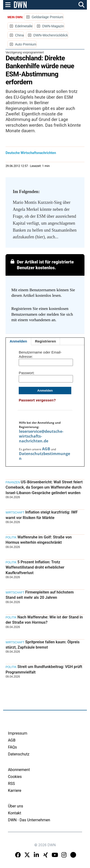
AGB (46, 449)
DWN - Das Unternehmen (29, 820)
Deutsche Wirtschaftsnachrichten (31, 153)
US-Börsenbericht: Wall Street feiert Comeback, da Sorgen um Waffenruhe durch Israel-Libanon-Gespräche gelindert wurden (44, 487)
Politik (11, 537)
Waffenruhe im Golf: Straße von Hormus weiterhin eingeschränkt (39, 540)
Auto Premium (26, 44)
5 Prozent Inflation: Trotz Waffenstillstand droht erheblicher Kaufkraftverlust (35, 567)
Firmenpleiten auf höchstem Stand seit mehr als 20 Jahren (40, 595)
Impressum (18, 733)
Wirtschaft (15, 513)
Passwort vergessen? (37, 400)
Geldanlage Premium (48, 17)
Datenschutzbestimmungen (45, 456)
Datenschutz (19, 754)
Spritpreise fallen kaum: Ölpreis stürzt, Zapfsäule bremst (42, 645)
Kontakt (15, 813)
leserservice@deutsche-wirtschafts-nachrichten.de (41, 436)
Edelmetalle (24, 26)
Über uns (15, 806)
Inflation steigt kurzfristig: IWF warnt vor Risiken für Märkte (42, 515)
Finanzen (13, 482)
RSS (11, 784)
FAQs (12, 747)
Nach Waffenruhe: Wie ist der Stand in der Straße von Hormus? (44, 620)
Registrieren (46, 341)
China (20, 35)
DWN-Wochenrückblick (51, 35)
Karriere (15, 791)
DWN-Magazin (53, 26)
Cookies (15, 777)
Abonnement (19, 770)
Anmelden (18, 341)
